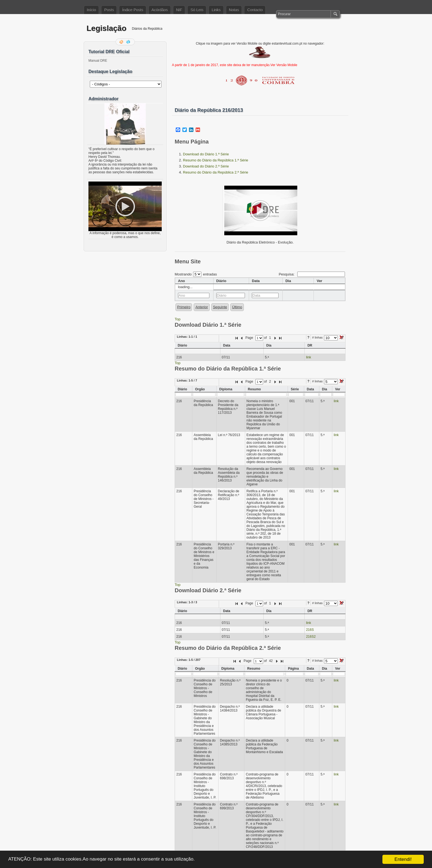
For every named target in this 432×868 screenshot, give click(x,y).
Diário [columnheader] (221, 281)
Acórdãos (160, 10)
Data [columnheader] (256, 281)
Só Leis (197, 10)
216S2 (311, 637)
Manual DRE (98, 61)
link (309, 357)
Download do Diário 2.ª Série (206, 166)
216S (310, 630)
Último (237, 307)
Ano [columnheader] (181, 281)
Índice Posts (133, 10)
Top (178, 319)
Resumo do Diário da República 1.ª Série (216, 160)
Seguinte (220, 307)
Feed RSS (122, 42)
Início (91, 10)
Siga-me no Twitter (129, 42)
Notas (234, 10)
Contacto (255, 10)
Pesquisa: (312, 274)
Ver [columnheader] (319, 281)
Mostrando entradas (196, 274)
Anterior (202, 307)
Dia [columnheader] (288, 281)
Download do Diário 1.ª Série (206, 154)
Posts (109, 10)
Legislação (106, 28)
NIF (179, 10)
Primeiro (184, 307)
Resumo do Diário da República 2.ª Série (216, 172)
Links (216, 10)
